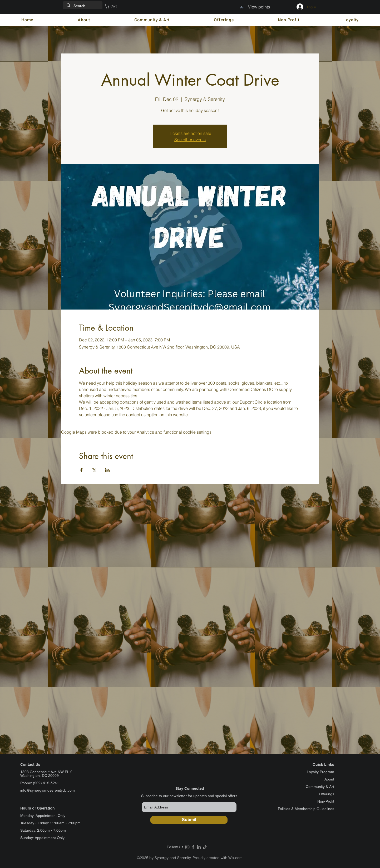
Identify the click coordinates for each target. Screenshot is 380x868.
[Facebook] (193, 847)
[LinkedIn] (199, 847)
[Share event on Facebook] (82, 470)
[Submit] (189, 820)
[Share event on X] (94, 470)
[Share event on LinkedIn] (107, 470)
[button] (114, 6)
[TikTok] (205, 847)
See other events (190, 140)
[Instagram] (187, 847)
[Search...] (82, 6)
